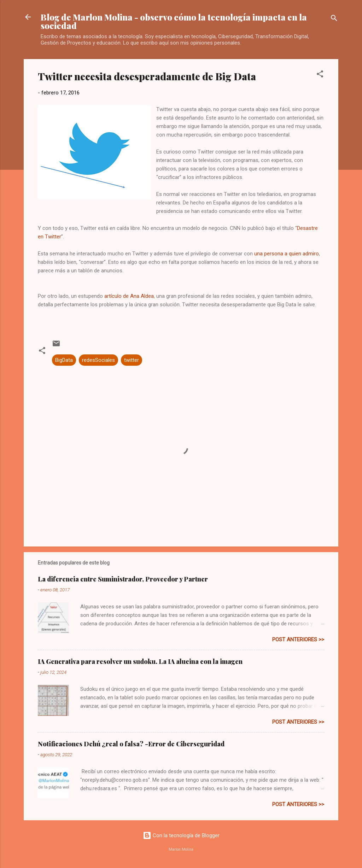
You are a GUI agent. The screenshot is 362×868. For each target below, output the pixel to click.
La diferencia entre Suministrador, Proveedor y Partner (123, 579)
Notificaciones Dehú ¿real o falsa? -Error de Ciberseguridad (131, 744)
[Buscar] (334, 19)
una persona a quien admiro (287, 254)
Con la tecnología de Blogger (181, 835)
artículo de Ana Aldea (129, 296)
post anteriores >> (298, 640)
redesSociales (98, 360)
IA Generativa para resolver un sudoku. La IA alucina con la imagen (140, 661)
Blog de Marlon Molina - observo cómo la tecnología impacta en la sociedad (174, 21)
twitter (132, 360)
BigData (64, 360)
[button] (320, 75)
